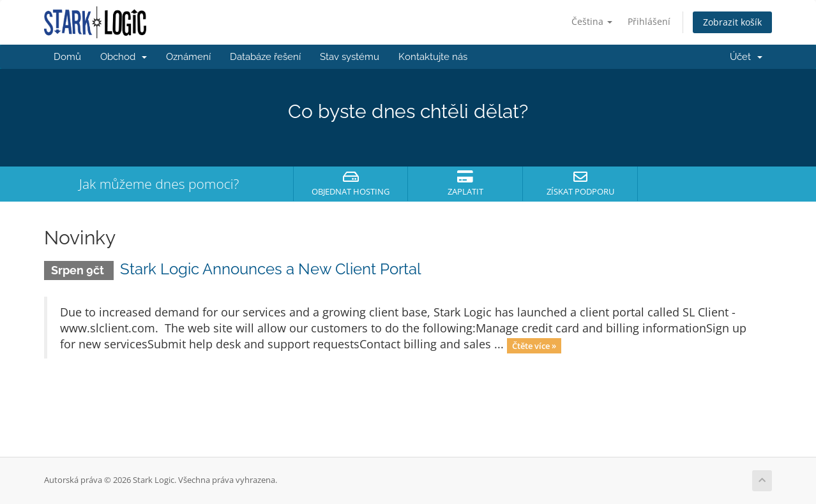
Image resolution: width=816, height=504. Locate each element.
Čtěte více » (534, 345)
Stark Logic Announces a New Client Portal (271, 269)
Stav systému (350, 57)
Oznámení (188, 57)
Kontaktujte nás (433, 57)
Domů (67, 57)
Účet (746, 57)
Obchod (124, 57)
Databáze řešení (265, 57)
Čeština (592, 21)
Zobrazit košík (732, 22)
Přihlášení (649, 21)
